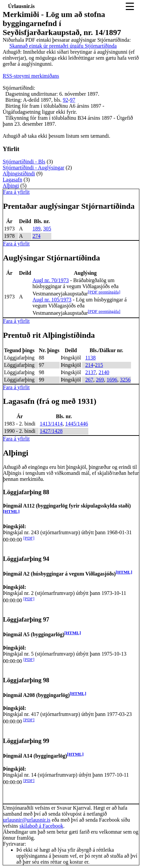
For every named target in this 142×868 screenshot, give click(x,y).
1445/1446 (77, 424)
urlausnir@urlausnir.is (27, 820)
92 (65, 100)
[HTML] (11, 511)
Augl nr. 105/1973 (52, 300)
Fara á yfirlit (16, 192)
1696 (112, 380)
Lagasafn (12, 180)
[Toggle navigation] (130, 6)
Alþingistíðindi (19, 174)
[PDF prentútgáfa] (104, 292)
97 (73, 100)
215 (99, 365)
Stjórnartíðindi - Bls (24, 162)
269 (100, 380)
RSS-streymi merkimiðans (31, 76)
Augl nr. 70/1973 (50, 280)
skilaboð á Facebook (41, 826)
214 (89, 365)
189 (36, 229)
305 (47, 229)
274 (36, 236)
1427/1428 (51, 431)
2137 (91, 372)
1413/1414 (51, 424)
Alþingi (11, 186)
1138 (90, 358)
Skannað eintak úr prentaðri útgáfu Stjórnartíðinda (63, 46)
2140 (104, 372)
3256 (125, 380)
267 (89, 380)
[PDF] (29, 538)
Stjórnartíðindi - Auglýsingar (33, 168)
